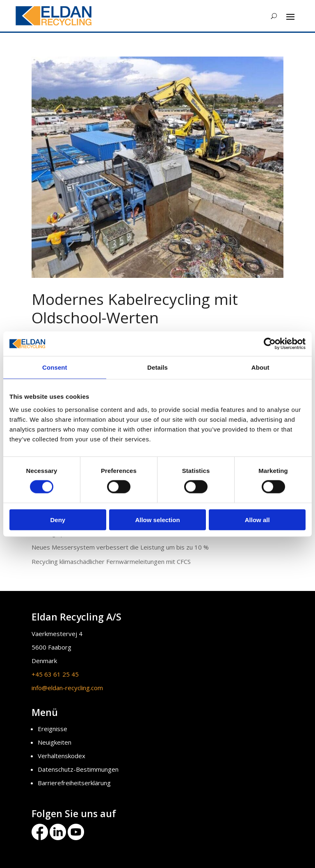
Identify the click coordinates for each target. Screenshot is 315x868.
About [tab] (260, 367)
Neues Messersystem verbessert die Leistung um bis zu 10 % (120, 547)
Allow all (257, 519)
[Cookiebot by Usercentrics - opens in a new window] (270, 344)
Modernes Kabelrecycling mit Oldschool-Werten (135, 308)
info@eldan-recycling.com (67, 688)
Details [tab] (157, 367)
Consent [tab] (55, 367)
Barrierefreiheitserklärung (74, 783)
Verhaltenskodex (62, 756)
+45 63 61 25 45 (55, 674)
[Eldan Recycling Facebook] (41, 838)
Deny (58, 519)
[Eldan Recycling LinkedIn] (58, 838)
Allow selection (157, 519)
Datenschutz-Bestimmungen (78, 769)
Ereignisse (52, 729)
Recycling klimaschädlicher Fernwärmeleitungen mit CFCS (111, 561)
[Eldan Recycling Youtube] (76, 838)
